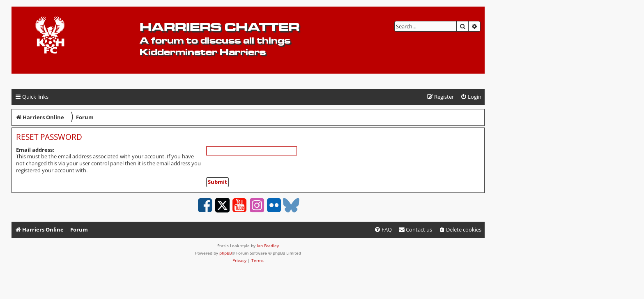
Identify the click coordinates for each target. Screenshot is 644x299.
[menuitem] (471, 97)
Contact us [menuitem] (415, 229)
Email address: (35, 150)
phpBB (225, 253)
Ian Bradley (268, 246)
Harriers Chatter (220, 27)
